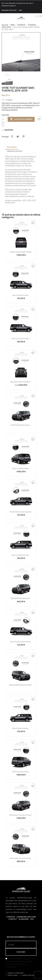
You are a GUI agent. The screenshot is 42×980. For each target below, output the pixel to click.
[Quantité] (4, 119)
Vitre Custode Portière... (21, 339)
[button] (36, 16)
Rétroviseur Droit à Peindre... (21, 858)
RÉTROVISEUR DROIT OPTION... (21, 685)
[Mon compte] (39, 16)
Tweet (18, 136)
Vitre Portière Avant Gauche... (21, 512)
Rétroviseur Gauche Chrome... (21, 815)
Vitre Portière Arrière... (21, 295)
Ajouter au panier (21, 119)
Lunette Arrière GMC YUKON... (21, 252)
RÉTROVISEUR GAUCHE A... (21, 425)
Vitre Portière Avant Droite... (21, 642)
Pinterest (23, 136)
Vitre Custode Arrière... (21, 468)
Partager (12, 136)
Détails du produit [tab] (15, 151)
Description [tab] (12, 147)
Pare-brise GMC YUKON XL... (21, 382)
